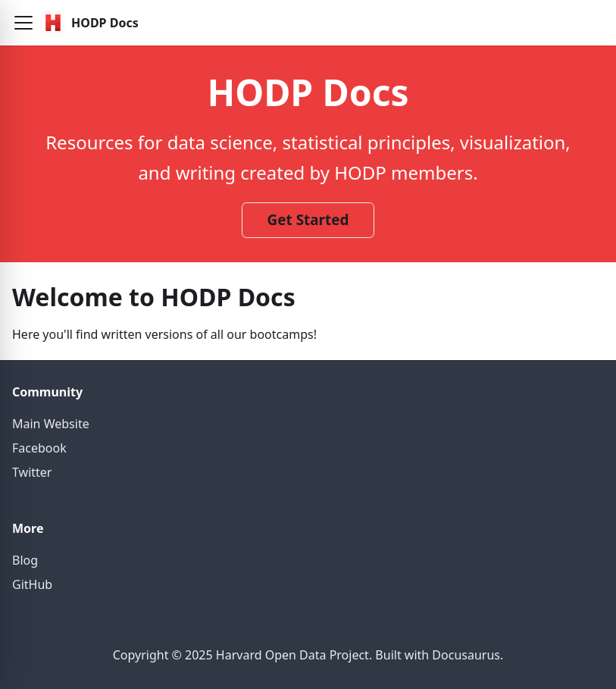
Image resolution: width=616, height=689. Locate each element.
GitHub (32, 584)
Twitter (32, 472)
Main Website (51, 424)
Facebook (39, 448)
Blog (25, 560)
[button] (23, 23)
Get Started (308, 220)
